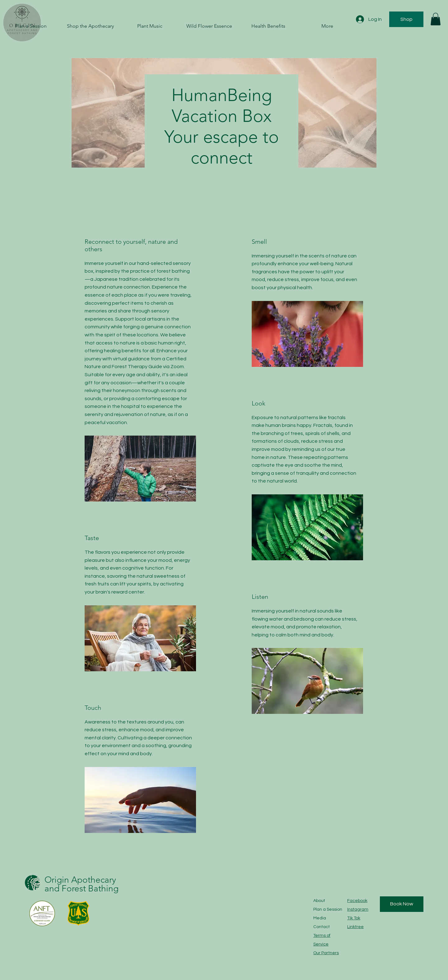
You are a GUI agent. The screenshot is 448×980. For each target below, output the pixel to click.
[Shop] (406, 19)
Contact (322, 927)
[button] (436, 19)
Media (320, 918)
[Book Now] (402, 904)
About (319, 901)
